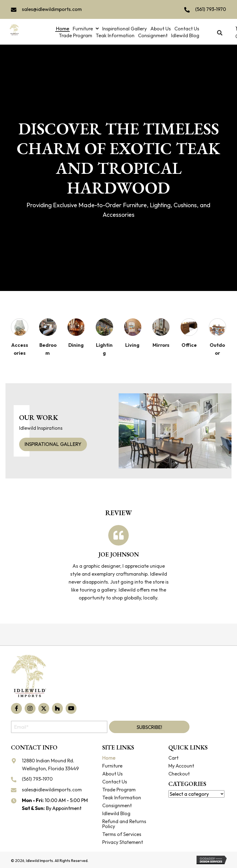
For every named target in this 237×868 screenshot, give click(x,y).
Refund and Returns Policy (124, 824)
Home (109, 758)
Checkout (179, 774)
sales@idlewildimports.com (52, 9)
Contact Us (115, 782)
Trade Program (119, 790)
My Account (181, 766)
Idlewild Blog (116, 813)
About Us (112, 774)
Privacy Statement (123, 842)
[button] (16, 708)
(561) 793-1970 (211, 9)
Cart (173, 758)
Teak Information (122, 798)
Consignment (117, 805)
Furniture (112, 766)
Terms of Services (122, 834)
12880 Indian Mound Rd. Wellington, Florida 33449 (50, 765)
